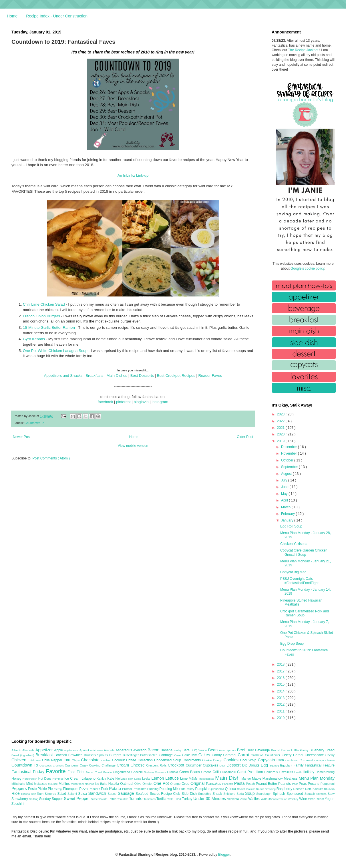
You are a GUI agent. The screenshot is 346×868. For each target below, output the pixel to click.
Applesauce (72, 750)
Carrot (244, 755)
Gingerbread (122, 772)
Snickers (230, 794)
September (290, 467)
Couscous (46, 766)
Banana (167, 750)
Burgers (116, 755)
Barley (178, 750)
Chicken (20, 760)
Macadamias (207, 779)
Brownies (76, 755)
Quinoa (231, 789)
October (288, 460)
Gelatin (108, 772)
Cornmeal (307, 760)
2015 (281, 684)
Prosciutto (140, 789)
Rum (41, 794)
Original (198, 783)
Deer (223, 766)
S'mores (51, 794)
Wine (304, 799)
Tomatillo (123, 799)
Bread (330, 750)
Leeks (147, 779)
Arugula (110, 750)
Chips (76, 760)
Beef (242, 750)
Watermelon (280, 799)
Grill (216, 772)
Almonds (29, 750)
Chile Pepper (53, 760)
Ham (260, 772)
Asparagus (124, 750)
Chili (68, 760)
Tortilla (162, 799)
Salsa (83, 794)
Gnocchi (138, 772)
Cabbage (166, 755)
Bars (187, 750)
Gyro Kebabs (34, 339)
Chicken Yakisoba (294, 544)
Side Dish (190, 794)
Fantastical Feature (320, 765)
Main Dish (228, 778)
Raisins (251, 789)
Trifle (171, 799)
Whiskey (294, 799)
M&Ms (194, 779)
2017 (281, 671)
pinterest (123, 402)
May (285, 494)
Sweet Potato (100, 799)
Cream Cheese (131, 765)
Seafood (143, 794)
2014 (281, 691)
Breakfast (45, 755)
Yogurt (330, 799)
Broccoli (61, 755)
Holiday (309, 772)
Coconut (119, 760)
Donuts (255, 765)
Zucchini (18, 804)
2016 (281, 678)
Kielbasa (122, 779)
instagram (160, 402)
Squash (310, 794)
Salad (62, 794)
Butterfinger (131, 755)
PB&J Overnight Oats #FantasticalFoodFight (299, 581)
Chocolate (91, 760)
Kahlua (102, 779)
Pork (105, 789)
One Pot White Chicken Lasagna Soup (55, 351)
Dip (245, 765)
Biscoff (276, 750)
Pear (295, 784)
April (285, 500)
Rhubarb (329, 789)
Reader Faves (210, 376)
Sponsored (296, 794)
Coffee (132, 760)
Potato (116, 789)
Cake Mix (190, 755)
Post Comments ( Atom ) (51, 458)
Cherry (330, 755)
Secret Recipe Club (166, 794)
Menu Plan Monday (317, 778)
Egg (265, 765)
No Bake (102, 784)
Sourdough (264, 794)
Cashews (258, 755)
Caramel (230, 755)
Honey (17, 779)
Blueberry (317, 750)
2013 (281, 698)
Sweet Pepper (77, 799)
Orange (176, 784)
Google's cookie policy (307, 268)
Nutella (114, 784)
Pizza (84, 789)
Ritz (34, 794)
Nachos (90, 784)
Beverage (263, 750)
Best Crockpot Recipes (176, 376)
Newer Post (22, 437)
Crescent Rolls (157, 765)
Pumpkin (202, 789)
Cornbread (293, 760)
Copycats (267, 760)
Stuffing (34, 799)
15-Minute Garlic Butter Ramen (49, 328)
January (288, 520)
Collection (146, 760)
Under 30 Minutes (210, 799)
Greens (207, 772)
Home (12, 16)
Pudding (153, 789)
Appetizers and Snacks (63, 376)
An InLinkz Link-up (133, 175)
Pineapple (71, 789)
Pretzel (127, 789)
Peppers (20, 789)
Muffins (65, 784)
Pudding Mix (169, 789)
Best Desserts (142, 376)
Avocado (141, 750)
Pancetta (228, 784)
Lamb (138, 779)
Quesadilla (217, 789)
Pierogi (58, 789)
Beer (251, 750)
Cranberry (72, 765)
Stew (331, 794)
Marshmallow (273, 779)
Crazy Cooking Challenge (98, 765)
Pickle (43, 789)
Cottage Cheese (324, 760)
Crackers (59, 766)
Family (299, 765)
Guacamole (228, 772)
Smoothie (205, 794)
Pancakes (214, 784)
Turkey (188, 799)
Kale (111, 779)
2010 (281, 718)
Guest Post (246, 772)
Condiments (192, 760)
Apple (59, 750)
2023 (281, 414)
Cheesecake (315, 755)
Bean (214, 750)
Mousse (53, 784)
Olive (138, 784)
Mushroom (78, 784)
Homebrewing (325, 772)
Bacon (154, 750)
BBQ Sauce (199, 750)
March (286, 507)
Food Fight (76, 772)
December (290, 447)
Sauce (113, 794)
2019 (281, 441)
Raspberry (285, 789)
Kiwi (131, 779)
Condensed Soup (168, 760)
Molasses (41, 784)
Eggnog (275, 766)
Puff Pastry (187, 789)
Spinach (280, 794)
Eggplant (287, 765)
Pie (51, 789)
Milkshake (19, 784)
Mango (247, 779)
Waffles (254, 799)
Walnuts (267, 799)
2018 (281, 664)
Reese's (299, 789)
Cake (178, 755)
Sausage (127, 793)
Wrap (312, 799)
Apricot (85, 750)
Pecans (314, 784)
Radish (242, 789)
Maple (257, 779)
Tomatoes (150, 799)
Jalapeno (89, 779)
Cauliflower (273, 755)
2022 (281, 421)
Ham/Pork (272, 772)
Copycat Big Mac (293, 572)
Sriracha (322, 794)
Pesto (33, 789)
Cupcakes (211, 765)
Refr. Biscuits (315, 789)
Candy (217, 755)
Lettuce (173, 778)
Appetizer (45, 750)
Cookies (232, 760)
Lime (184, 779)
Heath (299, 772)
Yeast (321, 799)
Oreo (186, 784)
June (285, 487)
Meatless (291, 779)
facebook (106, 402)
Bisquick (288, 750)
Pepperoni (328, 784)
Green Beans (190, 772)
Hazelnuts (287, 772)
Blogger (224, 855)
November (290, 453)
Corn (281, 760)
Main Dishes (117, 376)
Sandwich (98, 793)
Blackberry (302, 750)
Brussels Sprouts (97, 755)
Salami (73, 794)
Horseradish (30, 779)
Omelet (148, 784)
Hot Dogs (45, 779)
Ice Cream (73, 779)
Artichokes (97, 750)
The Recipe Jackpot (304, 50)
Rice (16, 793)
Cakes (205, 755)
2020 (281, 434)
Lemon (158, 778)
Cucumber (194, 765)
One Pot (162, 783)
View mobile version (133, 446)
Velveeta (233, 799)
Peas (303, 784)
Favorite (57, 771)
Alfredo (17, 750)
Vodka (244, 799)
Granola (173, 772)
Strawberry (20, 799)
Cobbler (107, 760)
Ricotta (26, 794)
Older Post (245, 437)
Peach (251, 784)
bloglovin (141, 402)
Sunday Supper (51, 799)
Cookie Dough (213, 760)
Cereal (299, 755)
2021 (281, 428)
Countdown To (34, 423)
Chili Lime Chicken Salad (44, 304)
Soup (251, 793)
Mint (30, 784)
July (285, 480)
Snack (218, 794)
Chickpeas (35, 760)
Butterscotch (149, 755)
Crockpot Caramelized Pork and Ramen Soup (305, 613)
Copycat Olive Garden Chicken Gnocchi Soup (304, 552)
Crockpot (177, 765)
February (288, 514)
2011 (281, 711)
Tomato (136, 799)
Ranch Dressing (266, 789)
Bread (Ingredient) (23, 755)
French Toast (95, 772)
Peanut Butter (267, 784)
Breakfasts (94, 376)
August (287, 474)
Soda (241, 794)
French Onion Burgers (41, 316)
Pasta (240, 783)
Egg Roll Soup (291, 526)
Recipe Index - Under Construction (57, 16)
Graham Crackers (155, 772)
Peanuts (285, 784)
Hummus (58, 779)
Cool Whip (249, 760)
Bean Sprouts (228, 750)
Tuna (178, 799)
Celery (287, 755)
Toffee (113, 799)
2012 (281, 704)
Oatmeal (127, 784)
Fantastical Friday (29, 772)
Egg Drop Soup (292, 644)
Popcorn (95, 789)
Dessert (234, 765)
